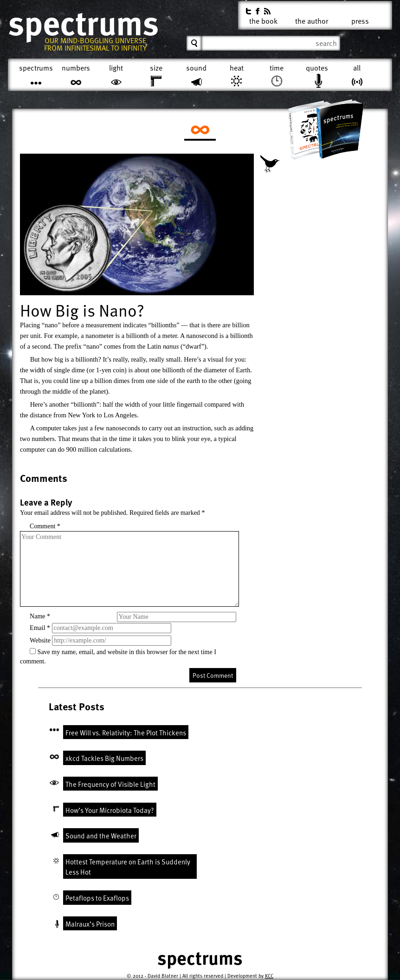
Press (360, 19)
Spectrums (83, 23)
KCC (269, 976)
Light (116, 68)
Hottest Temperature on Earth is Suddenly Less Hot (128, 867)
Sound (196, 68)
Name (40, 616)
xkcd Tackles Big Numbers (104, 758)
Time (277, 68)
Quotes (317, 68)
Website (40, 640)
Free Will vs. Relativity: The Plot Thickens (126, 733)
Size (156, 68)
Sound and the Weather (101, 836)
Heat (237, 68)
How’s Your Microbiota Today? (110, 810)
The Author (312, 19)
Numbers (76, 68)
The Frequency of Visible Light (110, 784)
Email (40, 628)
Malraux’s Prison (90, 924)
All (357, 68)
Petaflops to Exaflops (97, 898)
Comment (45, 526)
